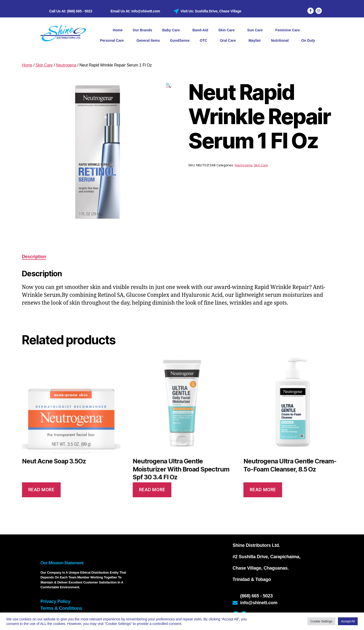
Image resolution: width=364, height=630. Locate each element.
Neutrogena (66, 65)
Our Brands (142, 30)
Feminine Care (289, 30)
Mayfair (255, 40)
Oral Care (229, 41)
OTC (205, 41)
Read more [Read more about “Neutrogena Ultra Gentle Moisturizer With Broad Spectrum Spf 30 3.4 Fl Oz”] (152, 490)
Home (118, 30)
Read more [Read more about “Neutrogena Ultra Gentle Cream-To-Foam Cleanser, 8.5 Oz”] (263, 490)
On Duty (308, 40)
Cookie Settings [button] (321, 621)
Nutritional (281, 41)
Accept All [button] (348, 621)
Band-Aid (200, 30)
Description (34, 257)
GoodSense (180, 40)
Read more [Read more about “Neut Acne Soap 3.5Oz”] (41, 490)
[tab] (34, 257)
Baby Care (172, 30)
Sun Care (256, 30)
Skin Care (228, 30)
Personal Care (113, 41)
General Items (148, 40)
